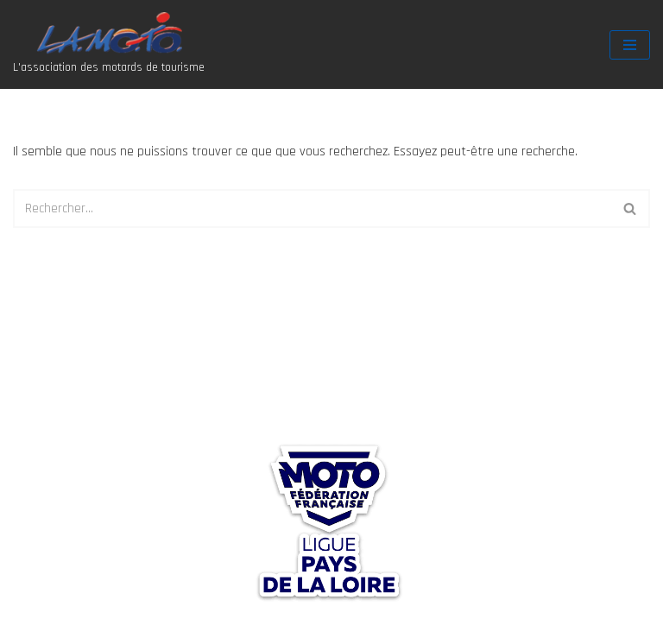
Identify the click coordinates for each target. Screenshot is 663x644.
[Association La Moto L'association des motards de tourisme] (109, 44)
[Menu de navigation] (630, 45)
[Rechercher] (312, 208)
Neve (27, 625)
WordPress (152, 625)
